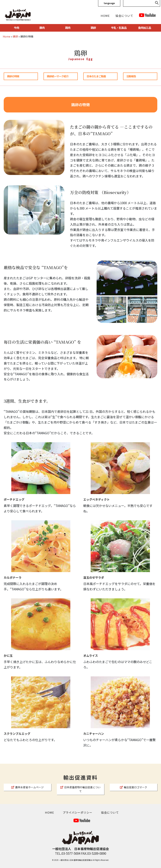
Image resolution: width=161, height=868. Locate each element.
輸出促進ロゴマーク (134, 787)
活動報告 (131, 76)
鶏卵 (93, 28)
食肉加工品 (145, 28)
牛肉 (16, 28)
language (109, 3)
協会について (124, 16)
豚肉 (42, 28)
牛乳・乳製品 (119, 28)
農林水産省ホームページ (27, 787)
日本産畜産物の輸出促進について (80, 789)
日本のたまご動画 (96, 76)
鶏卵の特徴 (13, 76)
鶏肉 (68, 28)
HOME (105, 16)
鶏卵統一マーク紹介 (58, 76)
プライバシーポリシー (78, 812)
